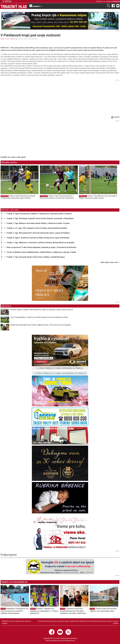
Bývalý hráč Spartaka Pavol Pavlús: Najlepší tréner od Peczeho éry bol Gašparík (41, 325)
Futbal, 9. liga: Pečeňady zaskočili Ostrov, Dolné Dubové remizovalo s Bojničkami (57, 197)
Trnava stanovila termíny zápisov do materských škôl (103, 610)
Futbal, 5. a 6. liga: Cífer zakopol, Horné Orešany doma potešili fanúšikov (37, 228)
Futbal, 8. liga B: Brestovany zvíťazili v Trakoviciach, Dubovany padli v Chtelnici (18, 197)
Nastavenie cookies (105, 621)
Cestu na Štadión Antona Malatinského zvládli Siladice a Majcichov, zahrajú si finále (42, 252)
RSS (88, 621)
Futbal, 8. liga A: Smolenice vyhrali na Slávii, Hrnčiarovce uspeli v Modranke (38, 238)
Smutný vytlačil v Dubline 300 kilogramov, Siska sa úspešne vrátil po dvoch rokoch (42, 310)
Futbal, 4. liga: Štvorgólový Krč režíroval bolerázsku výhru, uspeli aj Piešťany (38, 233)
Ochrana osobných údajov (60, 621)
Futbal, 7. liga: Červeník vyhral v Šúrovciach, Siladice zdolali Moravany (36, 257)
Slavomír (117, 1)
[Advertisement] (60, 98)
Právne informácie (44, 621)
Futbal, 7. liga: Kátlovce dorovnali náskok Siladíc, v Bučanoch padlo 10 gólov (98, 197)
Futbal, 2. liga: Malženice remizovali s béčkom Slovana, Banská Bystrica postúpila (41, 243)
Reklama (83, 621)
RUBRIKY (36, 6)
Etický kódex (74, 621)
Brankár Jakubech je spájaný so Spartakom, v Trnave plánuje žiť (44, 611)
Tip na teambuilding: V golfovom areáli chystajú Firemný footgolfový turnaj (39, 317)
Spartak (33, 609)
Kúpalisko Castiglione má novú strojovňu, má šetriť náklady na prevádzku (15, 611)
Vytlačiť (115, 117)
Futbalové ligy (14, 39)
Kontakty (94, 621)
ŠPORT (3, 39)
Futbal (7, 39)
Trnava (3, 609)
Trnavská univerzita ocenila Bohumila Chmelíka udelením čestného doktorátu (73, 611)
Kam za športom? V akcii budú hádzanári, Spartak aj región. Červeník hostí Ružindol (42, 247)
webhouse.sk (70, 640)
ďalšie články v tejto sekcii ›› (110, 262)
